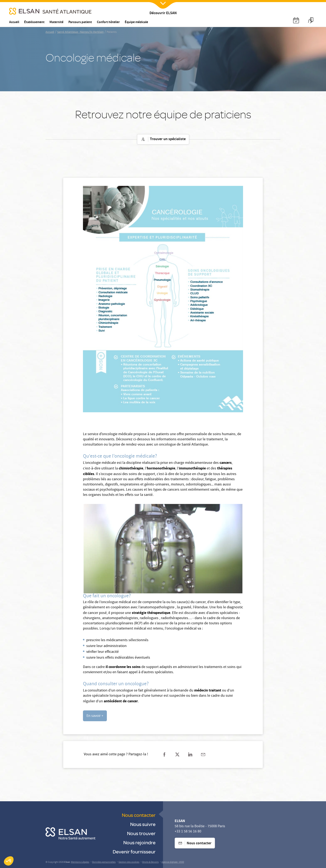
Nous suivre (143, 824)
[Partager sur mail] (203, 754)
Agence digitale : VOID (173, 862)
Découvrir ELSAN (163, 13)
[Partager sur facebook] (164, 754)
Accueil (50, 32)
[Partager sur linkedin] (190, 754)
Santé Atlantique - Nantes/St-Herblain (80, 32)
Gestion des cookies (129, 862)
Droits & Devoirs (150, 862)
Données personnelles (104, 862)
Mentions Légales (80, 862)
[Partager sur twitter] (177, 754)
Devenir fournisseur (134, 851)
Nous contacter (139, 815)
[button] (9, 861)
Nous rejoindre (139, 842)
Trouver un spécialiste (163, 139)
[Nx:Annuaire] (296, 20)
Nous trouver (141, 833)
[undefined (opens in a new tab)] (95, 716)
